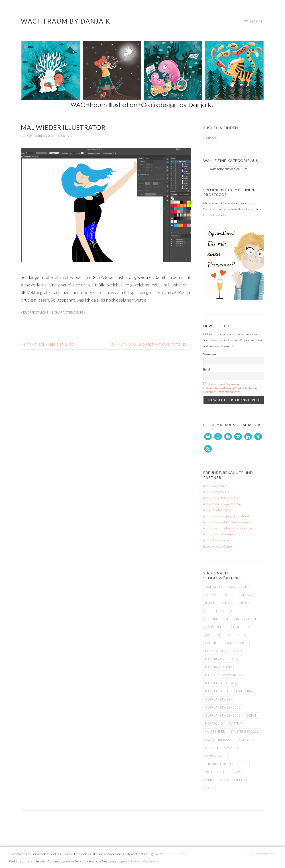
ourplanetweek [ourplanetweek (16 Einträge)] (219, 699)
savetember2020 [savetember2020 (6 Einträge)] (245, 731)
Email (207, 369)
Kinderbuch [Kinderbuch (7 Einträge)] (238, 643)
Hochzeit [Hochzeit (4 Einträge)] (241, 627)
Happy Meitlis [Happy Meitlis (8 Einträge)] (216, 627)
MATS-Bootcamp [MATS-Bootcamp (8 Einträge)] (218, 667)
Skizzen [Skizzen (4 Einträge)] (212, 748)
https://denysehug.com (217, 540)
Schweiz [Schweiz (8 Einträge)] (246, 740)
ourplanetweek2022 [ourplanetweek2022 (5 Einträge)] (223, 715)
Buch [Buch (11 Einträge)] (226, 595)
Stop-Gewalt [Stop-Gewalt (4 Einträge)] (216, 756)
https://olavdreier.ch (215, 486)
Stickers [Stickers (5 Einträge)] (231, 748)
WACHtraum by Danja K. (67, 21)
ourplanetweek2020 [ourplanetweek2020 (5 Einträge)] (223, 707)
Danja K (65, 136)
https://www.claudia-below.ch (222, 498)
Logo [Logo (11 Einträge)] (237, 651)
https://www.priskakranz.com (222, 504)
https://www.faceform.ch (219, 546)
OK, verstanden (263, 854)
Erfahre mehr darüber (144, 861)
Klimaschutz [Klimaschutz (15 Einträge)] (216, 651)
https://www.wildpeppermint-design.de (227, 522)
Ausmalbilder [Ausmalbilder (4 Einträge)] (240, 587)
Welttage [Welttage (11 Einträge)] (242, 780)
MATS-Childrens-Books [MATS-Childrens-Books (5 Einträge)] (225, 675)
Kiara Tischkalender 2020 (47, 344)
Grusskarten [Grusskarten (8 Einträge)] (245, 619)
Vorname (210, 354)
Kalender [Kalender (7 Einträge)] (213, 643)
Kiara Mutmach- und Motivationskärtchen (149, 344)
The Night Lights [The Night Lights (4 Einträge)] (219, 764)
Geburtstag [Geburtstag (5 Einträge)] (215, 611)
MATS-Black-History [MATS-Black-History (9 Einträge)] (222, 659)
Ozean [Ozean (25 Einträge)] (252, 715)
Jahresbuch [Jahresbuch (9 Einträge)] (236, 635)
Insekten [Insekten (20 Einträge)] (213, 635)
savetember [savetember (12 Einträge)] (215, 731)
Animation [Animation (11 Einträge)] (214, 587)
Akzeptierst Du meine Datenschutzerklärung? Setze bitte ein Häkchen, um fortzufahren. (230, 388)
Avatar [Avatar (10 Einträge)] (211, 595)
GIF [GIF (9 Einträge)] (234, 611)
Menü (256, 21)
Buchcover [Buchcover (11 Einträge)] (246, 595)
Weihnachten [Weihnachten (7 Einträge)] (217, 780)
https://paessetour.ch (216, 492)
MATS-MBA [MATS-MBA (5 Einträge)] (244, 691)
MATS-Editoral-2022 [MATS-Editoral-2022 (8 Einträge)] (222, 683)
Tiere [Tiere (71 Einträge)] (243, 764)
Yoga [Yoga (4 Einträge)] (209, 788)
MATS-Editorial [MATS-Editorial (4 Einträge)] (218, 691)
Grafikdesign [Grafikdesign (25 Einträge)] (217, 619)
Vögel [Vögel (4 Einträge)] (240, 772)
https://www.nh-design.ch (219, 534)
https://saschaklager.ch (218, 510)
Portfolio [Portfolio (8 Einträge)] (214, 723)
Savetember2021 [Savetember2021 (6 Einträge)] (219, 740)
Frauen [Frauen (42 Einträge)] (245, 603)
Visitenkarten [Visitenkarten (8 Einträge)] (217, 772)
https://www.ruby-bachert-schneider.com (229, 528)
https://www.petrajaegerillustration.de (227, 516)
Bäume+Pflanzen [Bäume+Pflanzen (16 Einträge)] (219, 603)
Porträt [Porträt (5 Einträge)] (236, 723)
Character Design (70, 312)
